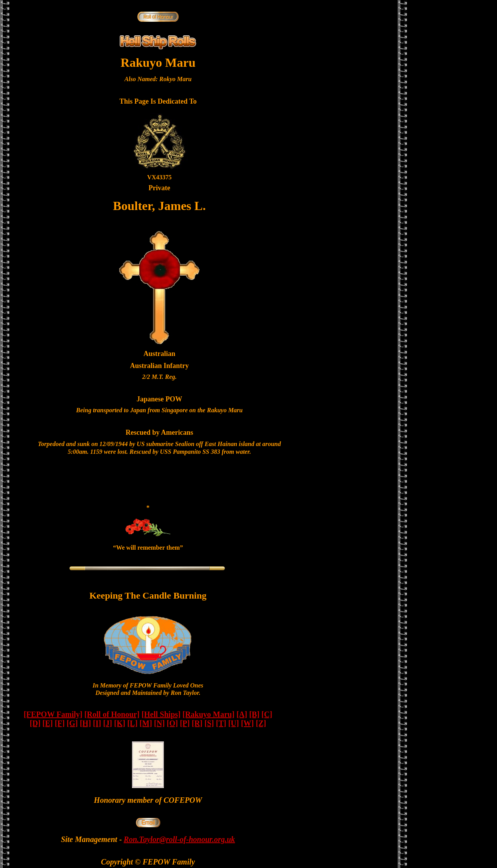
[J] (107, 723)
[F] (60, 723)
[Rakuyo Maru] (209, 714)
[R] (197, 723)
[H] (85, 723)
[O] (172, 723)
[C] (267, 714)
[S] (209, 723)
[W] (247, 723)
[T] (221, 723)
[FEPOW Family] (53, 714)
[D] (35, 723)
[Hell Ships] (161, 714)
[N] (160, 723)
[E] (48, 723)
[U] (234, 723)
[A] (242, 714)
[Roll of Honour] (112, 714)
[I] (97, 723)
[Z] (261, 723)
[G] (72, 723)
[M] (146, 723)
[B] (255, 714)
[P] (185, 723)
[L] (133, 723)
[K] (120, 723)
